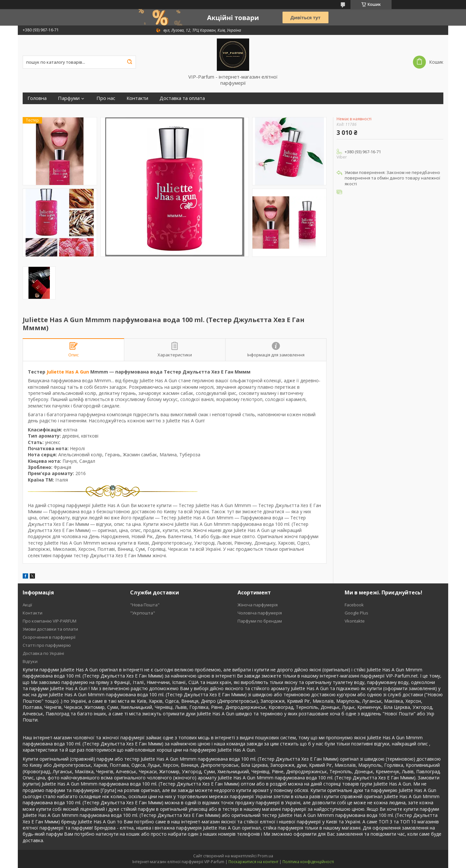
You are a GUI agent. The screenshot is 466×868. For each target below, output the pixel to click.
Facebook (354, 605)
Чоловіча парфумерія (260, 613)
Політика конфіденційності (308, 862)
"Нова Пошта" (145, 605)
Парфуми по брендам (260, 621)
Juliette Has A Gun (68, 372)
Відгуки (30, 661)
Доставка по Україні (43, 653)
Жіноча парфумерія (258, 605)
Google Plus (356, 613)
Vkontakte (355, 621)
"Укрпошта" (143, 613)
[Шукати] (129, 62)
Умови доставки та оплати (50, 629)
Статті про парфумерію (47, 645)
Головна (37, 98)
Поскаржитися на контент (253, 862)
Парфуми (69, 98)
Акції (27, 605)
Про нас (106, 98)
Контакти (137, 98)
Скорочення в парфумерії (49, 637)
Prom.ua (265, 856)
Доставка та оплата (182, 98)
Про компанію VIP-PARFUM (50, 621)
